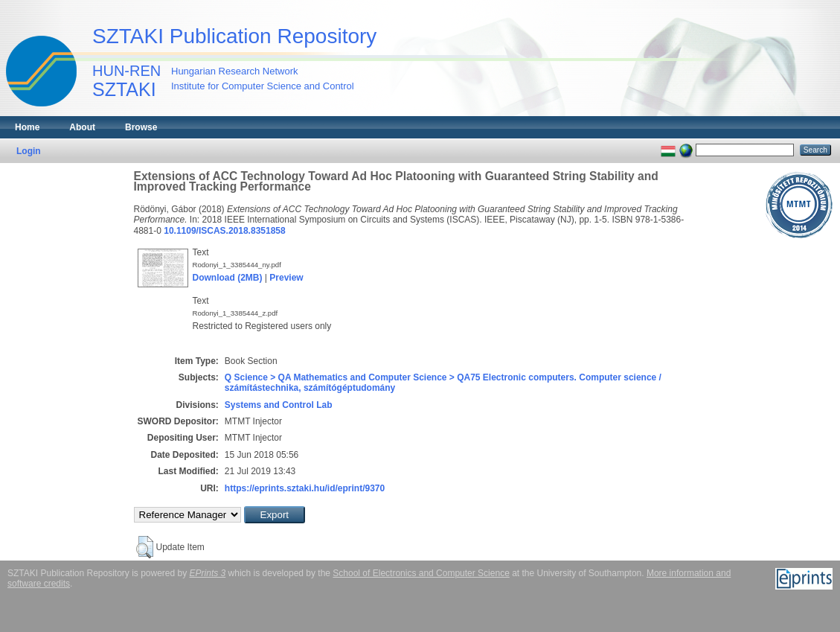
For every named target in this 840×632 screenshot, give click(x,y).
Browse (141, 127)
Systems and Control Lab (279, 405)
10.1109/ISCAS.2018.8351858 (224, 231)
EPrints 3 (208, 573)
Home (27, 127)
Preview (286, 278)
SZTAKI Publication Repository (234, 36)
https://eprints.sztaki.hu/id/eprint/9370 (305, 488)
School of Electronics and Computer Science (421, 573)
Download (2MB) (228, 278)
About (82, 127)
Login (29, 151)
